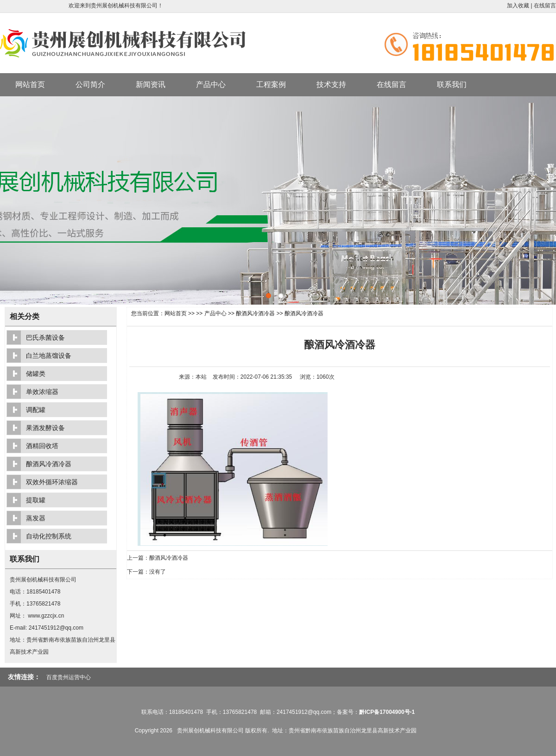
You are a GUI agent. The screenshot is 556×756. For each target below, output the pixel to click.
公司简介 (90, 84)
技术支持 (331, 84)
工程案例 (271, 84)
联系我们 (452, 84)
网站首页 (30, 84)
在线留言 (545, 6)
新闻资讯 (151, 84)
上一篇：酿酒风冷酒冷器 (158, 558)
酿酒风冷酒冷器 (255, 313)
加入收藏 (518, 6)
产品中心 (211, 84)
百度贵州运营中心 (69, 677)
